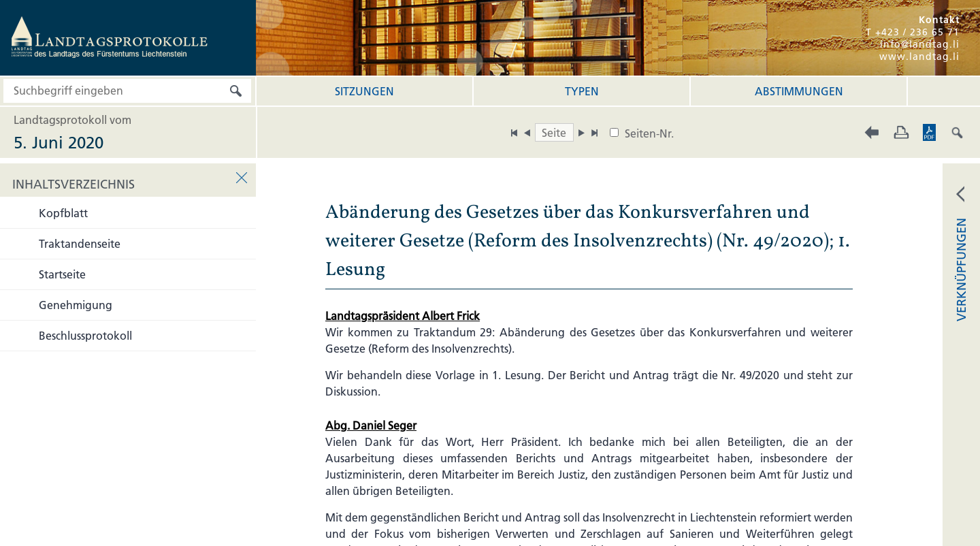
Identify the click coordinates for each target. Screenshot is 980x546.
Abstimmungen (799, 91)
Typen (582, 91)
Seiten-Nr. (649, 133)
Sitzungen (364, 91)
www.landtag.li (919, 57)
